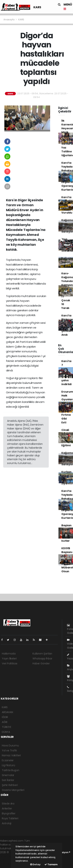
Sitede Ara (8, 804)
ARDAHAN (7, 712)
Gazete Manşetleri (13, 790)
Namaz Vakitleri (11, 755)
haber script (7, 864)
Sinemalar (8, 775)
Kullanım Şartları (42, 654)
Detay (35, 864)
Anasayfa (9, 20)
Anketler (7, 808)
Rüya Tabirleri (10, 818)
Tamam (51, 864)
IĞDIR (5, 717)
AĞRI (5, 722)
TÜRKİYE (7, 727)
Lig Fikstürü (8, 765)
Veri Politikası (10, 663)
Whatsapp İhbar (42, 659)
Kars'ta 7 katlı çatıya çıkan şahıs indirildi (66, 373)
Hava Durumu (10, 745)
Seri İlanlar (8, 780)
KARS (37, 7)
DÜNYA (6, 732)
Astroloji (7, 823)
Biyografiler (9, 813)
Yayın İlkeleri (9, 659)
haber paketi (8, 856)
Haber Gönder (41, 663)
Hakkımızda (9, 654)
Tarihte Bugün (11, 770)
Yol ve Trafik (9, 750)
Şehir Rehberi (10, 785)
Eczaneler (8, 760)
